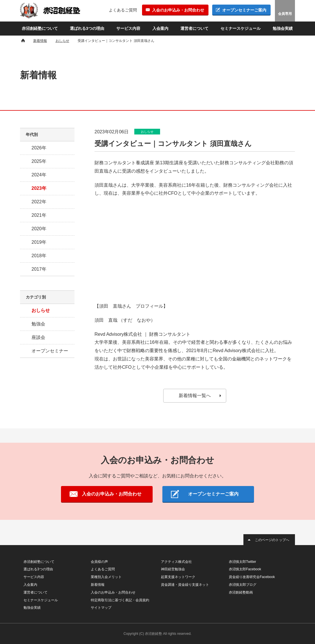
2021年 (39, 215)
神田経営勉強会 (173, 569)
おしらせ (41, 310)
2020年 (39, 229)
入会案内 (160, 28)
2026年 (39, 148)
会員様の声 (99, 562)
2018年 (39, 256)
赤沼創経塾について (40, 28)
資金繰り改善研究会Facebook (252, 577)
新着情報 (98, 585)
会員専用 (285, 14)
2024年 (39, 175)
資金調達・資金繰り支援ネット (185, 585)
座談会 (38, 337)
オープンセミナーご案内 (244, 10)
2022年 (39, 202)
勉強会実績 (283, 28)
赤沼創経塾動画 (241, 592)
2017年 (39, 269)
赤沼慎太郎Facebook (245, 569)
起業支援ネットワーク (178, 577)
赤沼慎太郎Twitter (242, 562)
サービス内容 (128, 28)
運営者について (194, 28)
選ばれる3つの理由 (87, 28)
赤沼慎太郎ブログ (243, 585)
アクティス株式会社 (176, 562)
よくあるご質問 (123, 10)
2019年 (39, 242)
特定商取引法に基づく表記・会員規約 (120, 600)
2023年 (39, 188)
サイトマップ (101, 608)
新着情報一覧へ (195, 396)
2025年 (39, 161)
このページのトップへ (272, 540)
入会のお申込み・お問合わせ (178, 10)
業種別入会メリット (106, 577)
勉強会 (38, 324)
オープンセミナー (50, 351)
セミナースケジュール (241, 28)
